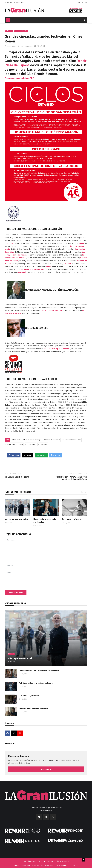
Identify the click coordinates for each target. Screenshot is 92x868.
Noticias (25, 31)
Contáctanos (75, 865)
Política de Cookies (61, 865)
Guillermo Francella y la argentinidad (34, 708)
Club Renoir (9, 31)
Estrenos (17, 31)
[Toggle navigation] (8, 20)
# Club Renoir (43, 444)
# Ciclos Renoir (30, 444)
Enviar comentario (16, 593)
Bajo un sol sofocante (72, 519)
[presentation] (23, 581)
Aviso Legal (49, 865)
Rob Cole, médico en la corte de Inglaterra (36, 683)
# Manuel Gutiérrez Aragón (32, 440)
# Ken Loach (16, 440)
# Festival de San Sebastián (72, 440)
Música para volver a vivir (16, 519)
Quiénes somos (20, 865)
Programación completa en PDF (19, 78)
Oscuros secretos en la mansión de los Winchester (39, 670)
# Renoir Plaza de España (14, 444)
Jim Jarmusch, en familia (29, 696)
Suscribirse (46, 769)
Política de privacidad (35, 865)
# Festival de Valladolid (52, 440)
